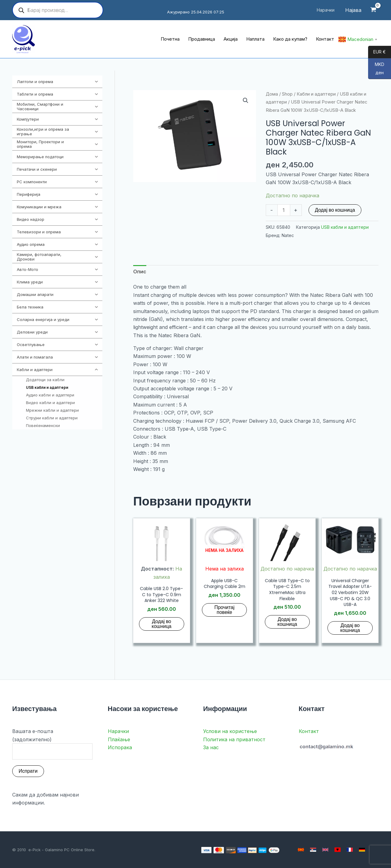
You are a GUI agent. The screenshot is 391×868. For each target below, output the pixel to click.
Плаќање (119, 739)
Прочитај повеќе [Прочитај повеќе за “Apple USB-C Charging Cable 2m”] (225, 610)
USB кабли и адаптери (345, 227)
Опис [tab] (140, 272)
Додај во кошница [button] (162, 624)
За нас (211, 747)
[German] (362, 850)
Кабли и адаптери (316, 94)
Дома (272, 94)
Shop (287, 94)
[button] (246, 100)
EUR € (377, 52)
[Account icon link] (353, 10)
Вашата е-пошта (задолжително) (52, 744)
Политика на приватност (234, 739)
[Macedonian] (301, 850)
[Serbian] (313, 850)
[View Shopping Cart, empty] (373, 10)
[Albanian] (338, 850)
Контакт (309, 731)
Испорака (120, 747)
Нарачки (118, 731)
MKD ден (376, 70)
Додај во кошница (335, 210)
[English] (325, 850)
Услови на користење (230, 731)
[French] (350, 850)
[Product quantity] (284, 210)
